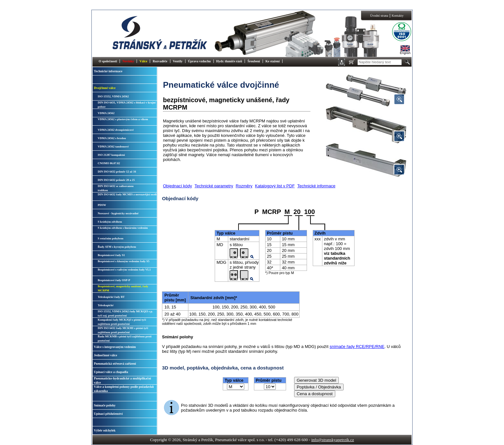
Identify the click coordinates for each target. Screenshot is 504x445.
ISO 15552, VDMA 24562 (113, 96)
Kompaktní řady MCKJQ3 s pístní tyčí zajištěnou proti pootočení (122, 322)
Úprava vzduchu (199, 61)
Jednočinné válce (106, 355)
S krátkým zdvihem (110, 222)
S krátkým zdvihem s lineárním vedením (123, 228)
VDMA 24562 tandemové (113, 147)
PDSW (102, 205)
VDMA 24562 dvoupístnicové (116, 130)
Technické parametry (214, 186)
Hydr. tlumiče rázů (229, 61)
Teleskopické (106, 305)
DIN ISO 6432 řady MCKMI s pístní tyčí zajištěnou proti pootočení (123, 330)
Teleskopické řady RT (111, 297)
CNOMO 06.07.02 (109, 163)
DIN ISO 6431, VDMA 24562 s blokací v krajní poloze (127, 105)
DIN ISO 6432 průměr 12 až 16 (117, 172)
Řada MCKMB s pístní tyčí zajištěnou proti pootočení (125, 338)
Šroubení (254, 61)
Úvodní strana (379, 16)
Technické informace (108, 71)
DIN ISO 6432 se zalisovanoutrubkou (116, 188)
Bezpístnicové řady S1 (111, 255)
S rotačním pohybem (111, 238)
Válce (143, 61)
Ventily (178, 61)
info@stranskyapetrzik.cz (333, 440)
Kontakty (397, 16)
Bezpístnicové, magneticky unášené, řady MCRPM (123, 288)
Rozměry (244, 186)
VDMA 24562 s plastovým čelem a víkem (123, 119)
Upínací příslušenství (108, 414)
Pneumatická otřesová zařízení (115, 364)
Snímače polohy (105, 405)
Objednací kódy (177, 186)
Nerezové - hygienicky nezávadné (118, 213)
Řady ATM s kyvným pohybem (117, 247)
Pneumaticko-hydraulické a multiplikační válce (122, 380)
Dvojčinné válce (105, 88)
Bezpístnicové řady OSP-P (114, 280)
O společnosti (108, 61)
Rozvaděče (160, 61)
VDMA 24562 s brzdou (112, 138)
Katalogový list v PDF (275, 186)
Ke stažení (273, 61)
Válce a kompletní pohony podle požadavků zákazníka (124, 389)
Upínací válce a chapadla (111, 372)
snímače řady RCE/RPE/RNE (357, 347)
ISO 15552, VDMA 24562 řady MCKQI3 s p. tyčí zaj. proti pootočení (125, 313)
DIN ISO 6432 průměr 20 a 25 (116, 180)
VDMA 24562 (106, 113)
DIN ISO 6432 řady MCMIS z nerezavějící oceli (127, 194)
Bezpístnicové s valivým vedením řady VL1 (124, 270)
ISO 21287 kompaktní (111, 155)
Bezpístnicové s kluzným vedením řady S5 (124, 261)
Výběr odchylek (105, 430)
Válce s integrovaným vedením (115, 347)
